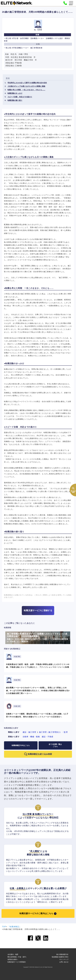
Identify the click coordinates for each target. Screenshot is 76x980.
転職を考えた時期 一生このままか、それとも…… (26, 90)
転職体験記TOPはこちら (21, 745)
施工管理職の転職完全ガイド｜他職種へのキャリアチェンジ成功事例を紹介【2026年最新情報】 (38, 638)
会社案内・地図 (13, 954)
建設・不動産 (48, 737)
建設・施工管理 (29, 732)
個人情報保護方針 (62, 954)
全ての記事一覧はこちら (55, 745)
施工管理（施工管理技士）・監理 (53, 732)
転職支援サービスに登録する (38, 610)
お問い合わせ (64, 962)
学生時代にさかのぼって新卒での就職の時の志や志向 (27, 83)
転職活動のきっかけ (15, 93)
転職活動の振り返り (15, 100)
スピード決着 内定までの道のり (20, 97)
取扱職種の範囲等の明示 (60, 957)
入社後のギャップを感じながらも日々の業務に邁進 (26, 86)
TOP (4, 927)
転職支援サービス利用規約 (17, 962)
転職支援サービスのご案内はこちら (36, 913)
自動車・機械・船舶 (31, 737)
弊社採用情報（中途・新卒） (17, 957)
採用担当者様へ (13, 959)
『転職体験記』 (14, 927)
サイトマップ (64, 959)
